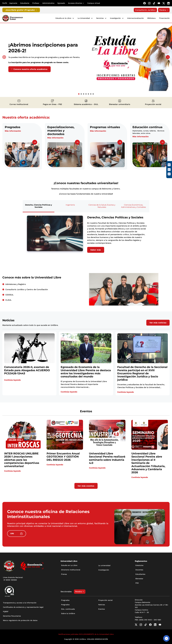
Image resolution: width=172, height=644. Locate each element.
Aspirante (13, 3)
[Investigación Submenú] (123, 18)
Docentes (139, 570)
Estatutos (139, 565)
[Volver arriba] (166, 638)
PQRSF (6, 612)
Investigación (115, 18)
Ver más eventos (86, 486)
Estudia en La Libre (69, 565)
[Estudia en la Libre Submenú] (73, 18)
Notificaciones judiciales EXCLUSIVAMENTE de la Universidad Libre (86, 634)
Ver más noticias (158, 323)
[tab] (79, 94)
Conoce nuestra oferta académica (30, 69)
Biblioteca (151, 18)
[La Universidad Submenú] (92, 18)
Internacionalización (136, 18)
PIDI (137, 583)
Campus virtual (94, 3)
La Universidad (84, 18)
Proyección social (105, 600)
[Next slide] (168, 57)
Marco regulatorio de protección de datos (20, 620)
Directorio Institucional (71, 570)
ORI (17, 534)
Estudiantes (140, 574)
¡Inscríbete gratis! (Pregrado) (21, 10)
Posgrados (65, 605)
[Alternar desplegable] (84, 3)
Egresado (61, 3)
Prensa (64, 574)
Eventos (102, 609)
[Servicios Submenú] (106, 18)
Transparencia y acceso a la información (20, 603)
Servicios (100, 18)
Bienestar (139, 579)
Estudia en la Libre (63, 18)
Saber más (96, 250)
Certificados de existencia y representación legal (23, 607)
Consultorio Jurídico (145, 10)
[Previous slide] (4, 57)
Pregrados (65, 600)
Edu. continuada (68, 609)
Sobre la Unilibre (68, 613)
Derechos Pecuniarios (12, 616)
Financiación (164, 18)
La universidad (104, 565)
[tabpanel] (86, 234)
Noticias (102, 605)
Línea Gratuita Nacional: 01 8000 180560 (13, 579)
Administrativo (48, 3)
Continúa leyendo (12, 380)
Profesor (36, 3)
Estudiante (25, 3)
